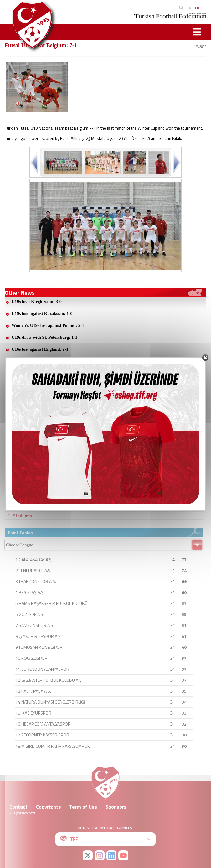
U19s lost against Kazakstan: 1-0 (42, 314)
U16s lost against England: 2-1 (40, 349)
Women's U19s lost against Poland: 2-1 (48, 325)
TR (189, 8)
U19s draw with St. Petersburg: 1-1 (44, 337)
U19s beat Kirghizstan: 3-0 (37, 302)
